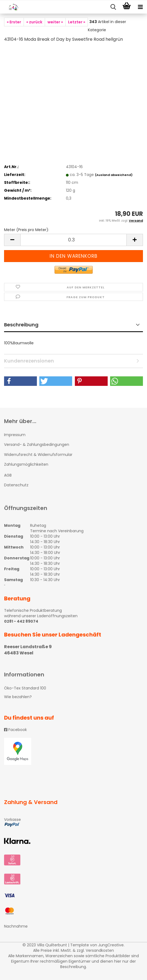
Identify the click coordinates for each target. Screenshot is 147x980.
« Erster (14, 22)
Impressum (15, 435)
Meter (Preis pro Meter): (27, 230)
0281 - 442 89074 (21, 621)
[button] (20, 381)
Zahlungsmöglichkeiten (26, 464)
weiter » (55, 22)
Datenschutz (16, 485)
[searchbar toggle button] (113, 7)
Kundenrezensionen (29, 361)
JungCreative (111, 945)
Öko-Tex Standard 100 (25, 688)
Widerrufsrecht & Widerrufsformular (38, 455)
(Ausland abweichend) (114, 175)
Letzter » (77, 22)
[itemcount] (73, 240)
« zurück (34, 22)
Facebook (15, 730)
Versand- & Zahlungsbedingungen (37, 445)
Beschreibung (21, 325)
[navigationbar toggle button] (140, 7)
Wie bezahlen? (18, 697)
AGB (8, 475)
